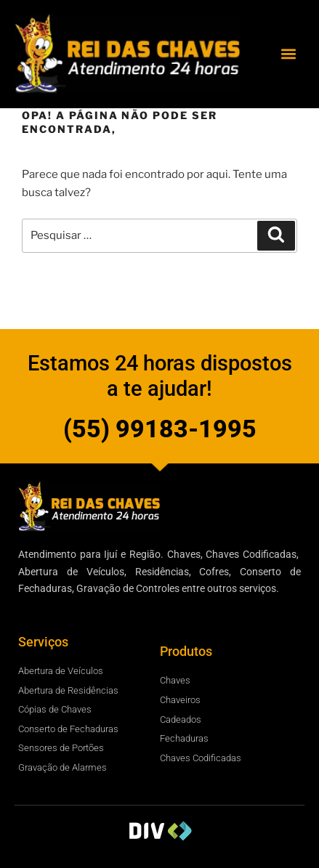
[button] (289, 54)
